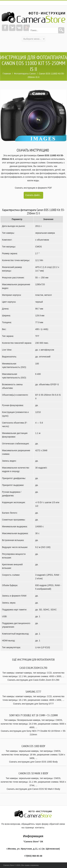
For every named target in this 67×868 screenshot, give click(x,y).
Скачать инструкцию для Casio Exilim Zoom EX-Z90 (33, 680)
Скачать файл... (33, 195)
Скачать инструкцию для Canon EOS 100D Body (33, 762)
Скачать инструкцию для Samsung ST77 (33, 704)
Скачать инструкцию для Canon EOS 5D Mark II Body (33, 789)
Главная (7, 74)
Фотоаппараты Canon (25, 74)
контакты (40, 828)
